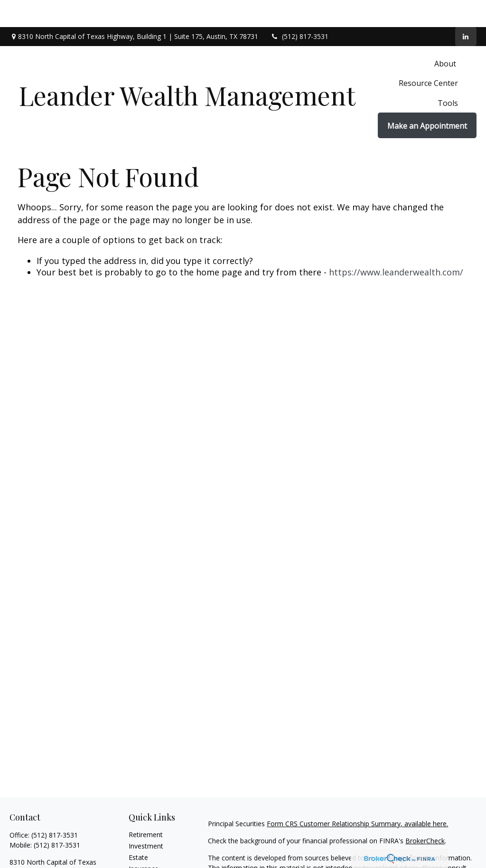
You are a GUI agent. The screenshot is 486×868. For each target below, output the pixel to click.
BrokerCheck (425, 814)
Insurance (144, 842)
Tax (134, 853)
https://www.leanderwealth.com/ (396, 245)
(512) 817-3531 (299, 10)
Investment (146, 819)
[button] (446, 36)
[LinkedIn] (466, 9)
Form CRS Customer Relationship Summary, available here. (357, 797)
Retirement (146, 807)
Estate (138, 830)
